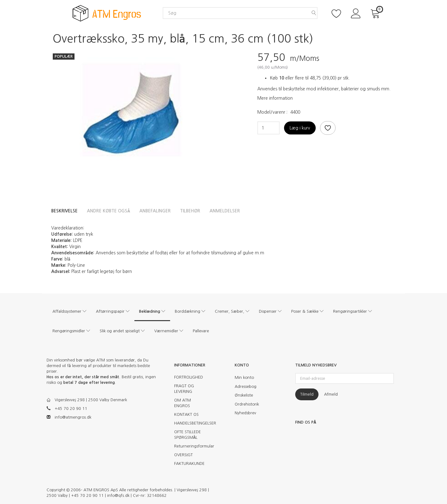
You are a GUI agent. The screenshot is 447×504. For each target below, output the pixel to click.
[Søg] (314, 13)
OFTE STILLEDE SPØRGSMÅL (187, 435)
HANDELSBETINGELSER (192, 423)
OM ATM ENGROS (183, 403)
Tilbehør (190, 211)
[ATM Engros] (107, 13)
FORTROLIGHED (189, 377)
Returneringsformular (192, 446)
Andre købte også (108, 211)
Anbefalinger (155, 211)
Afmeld (331, 394)
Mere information (275, 98)
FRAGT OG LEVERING (184, 389)
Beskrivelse (64, 211)
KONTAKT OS (186, 414)
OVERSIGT (183, 455)
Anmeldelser (225, 211)
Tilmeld (307, 394)
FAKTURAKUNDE (189, 463)
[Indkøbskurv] (376, 13)
